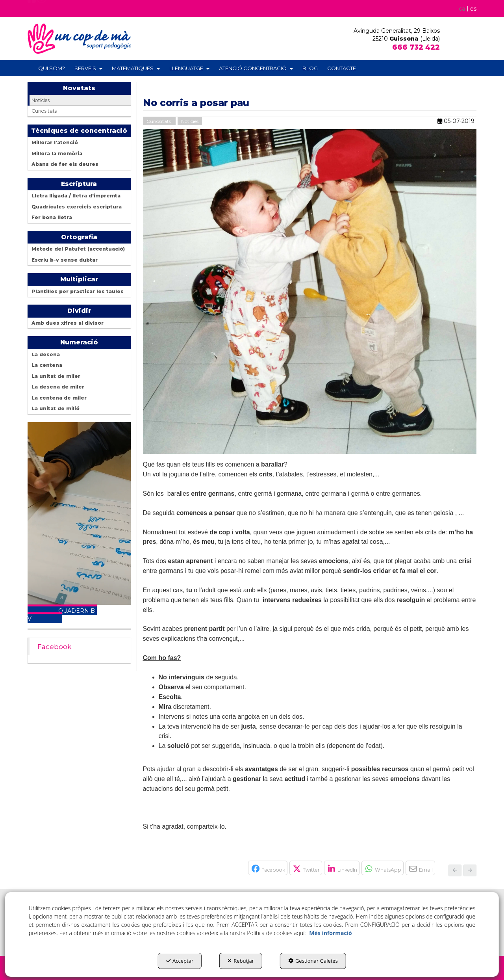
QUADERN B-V (62, 615)
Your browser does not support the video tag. (79, 513)
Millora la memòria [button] (57, 153)
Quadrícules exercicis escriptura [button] (77, 207)
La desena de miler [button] (58, 387)
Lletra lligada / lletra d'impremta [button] (76, 196)
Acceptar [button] (180, 961)
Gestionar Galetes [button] (313, 961)
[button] (32, 11)
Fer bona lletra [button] (52, 217)
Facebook (55, 646)
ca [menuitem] (461, 8)
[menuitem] (466, 8)
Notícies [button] (41, 100)
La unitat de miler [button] (56, 376)
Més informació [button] (330, 933)
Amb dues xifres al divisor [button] (68, 323)
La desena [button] (46, 354)
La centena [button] (47, 365)
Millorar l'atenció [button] (55, 142)
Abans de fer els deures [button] (65, 164)
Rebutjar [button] (241, 961)
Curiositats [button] (44, 111)
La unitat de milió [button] (56, 408)
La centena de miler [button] (59, 398)
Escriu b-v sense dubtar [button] (65, 260)
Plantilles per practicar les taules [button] (78, 291)
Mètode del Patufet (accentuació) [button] (78, 249)
